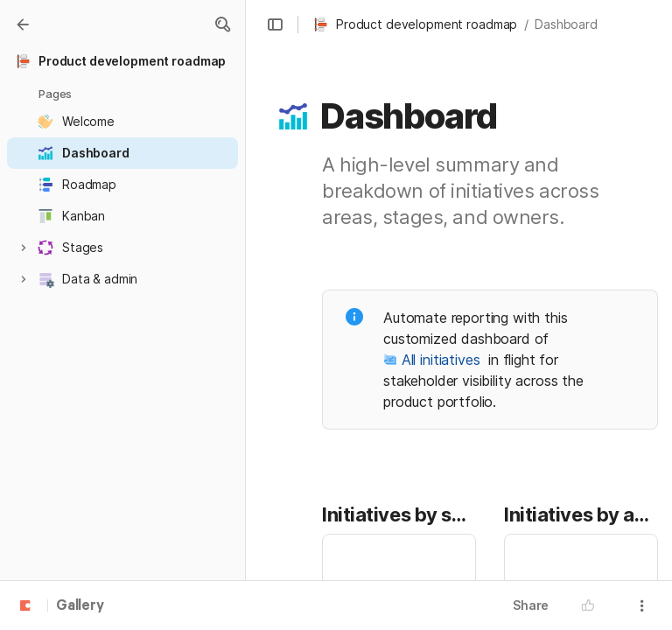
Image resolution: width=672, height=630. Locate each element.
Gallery (80, 606)
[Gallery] (23, 24)
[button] (222, 24)
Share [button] (531, 605)
